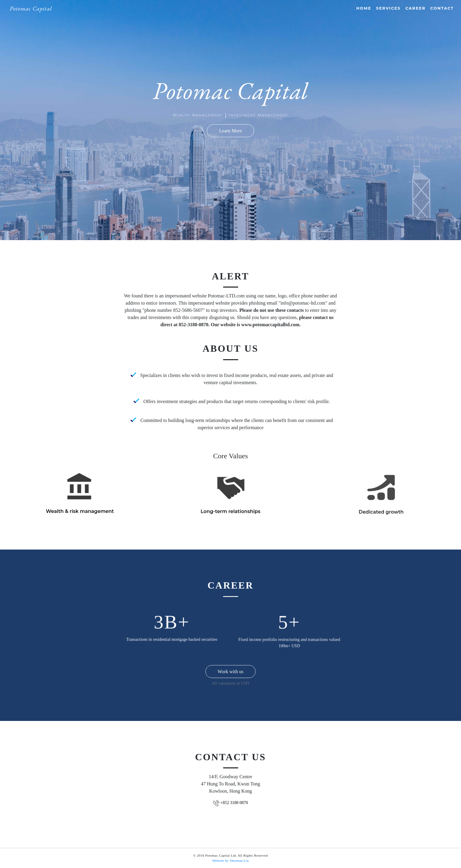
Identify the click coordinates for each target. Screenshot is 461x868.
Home (364, 8)
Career (416, 8)
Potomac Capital (31, 8)
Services (388, 8)
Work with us (231, 675)
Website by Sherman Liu (231, 860)
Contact (442, 8)
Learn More (231, 131)
